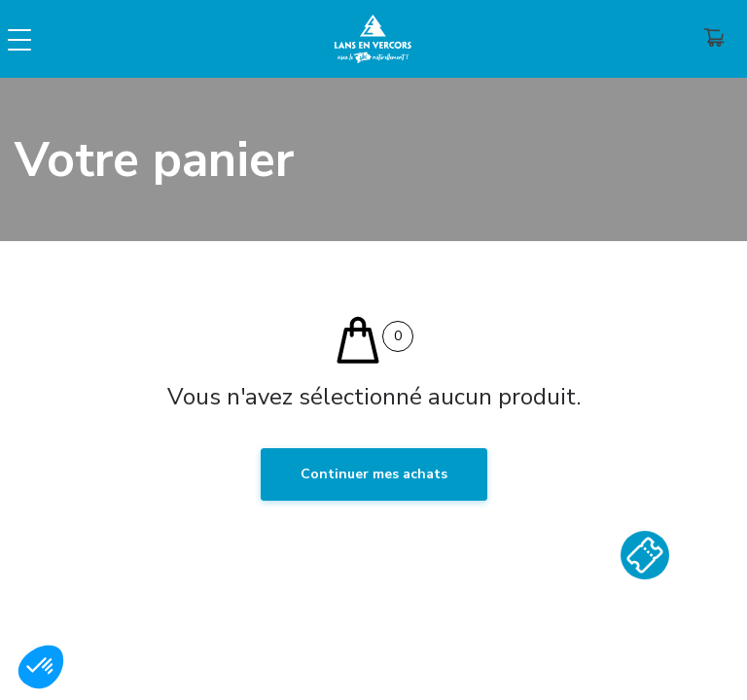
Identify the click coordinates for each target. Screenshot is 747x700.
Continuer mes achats (374, 474)
